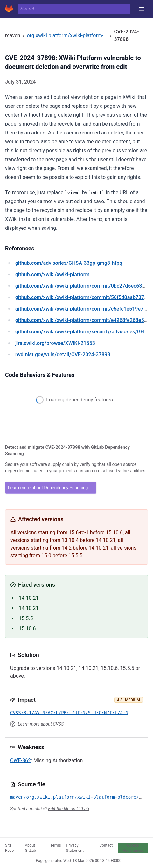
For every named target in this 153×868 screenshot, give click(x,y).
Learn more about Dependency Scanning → (51, 488)
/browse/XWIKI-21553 (55, 343)
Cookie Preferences (133, 848)
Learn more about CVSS (41, 724)
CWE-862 (21, 760)
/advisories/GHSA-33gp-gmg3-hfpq (69, 263)
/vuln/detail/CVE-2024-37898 (63, 355)
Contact (106, 845)
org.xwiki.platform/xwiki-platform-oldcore (73, 35)
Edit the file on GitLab (68, 809)
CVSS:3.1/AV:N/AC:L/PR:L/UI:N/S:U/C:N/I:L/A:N (69, 713)
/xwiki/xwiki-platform (52, 274)
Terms (56, 845)
